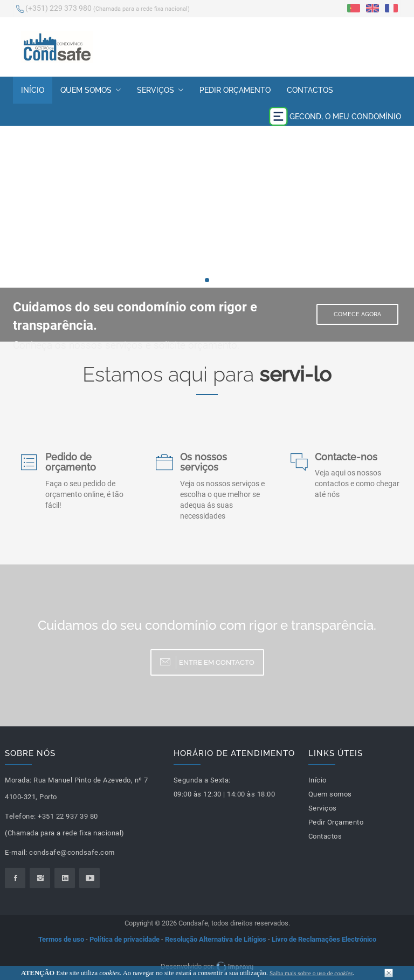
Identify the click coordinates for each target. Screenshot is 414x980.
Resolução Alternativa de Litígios (216, 939)
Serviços (160, 90)
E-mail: (16, 852)
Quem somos (91, 90)
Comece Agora (357, 314)
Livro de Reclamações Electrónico (324, 939)
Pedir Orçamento (235, 90)
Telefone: (20, 816)
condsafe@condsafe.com (72, 852)
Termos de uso (61, 939)
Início (33, 90)
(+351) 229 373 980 (103, 9)
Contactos (310, 90)
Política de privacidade (125, 939)
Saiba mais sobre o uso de (311, 973)
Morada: (18, 780)
